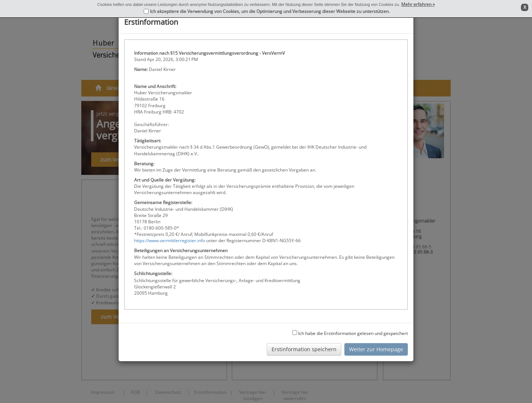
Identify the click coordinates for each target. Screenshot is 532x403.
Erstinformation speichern (304, 349)
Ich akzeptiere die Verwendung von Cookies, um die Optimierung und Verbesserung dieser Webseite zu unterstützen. (270, 11)
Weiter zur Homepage (376, 349)
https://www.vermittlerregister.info (170, 241)
